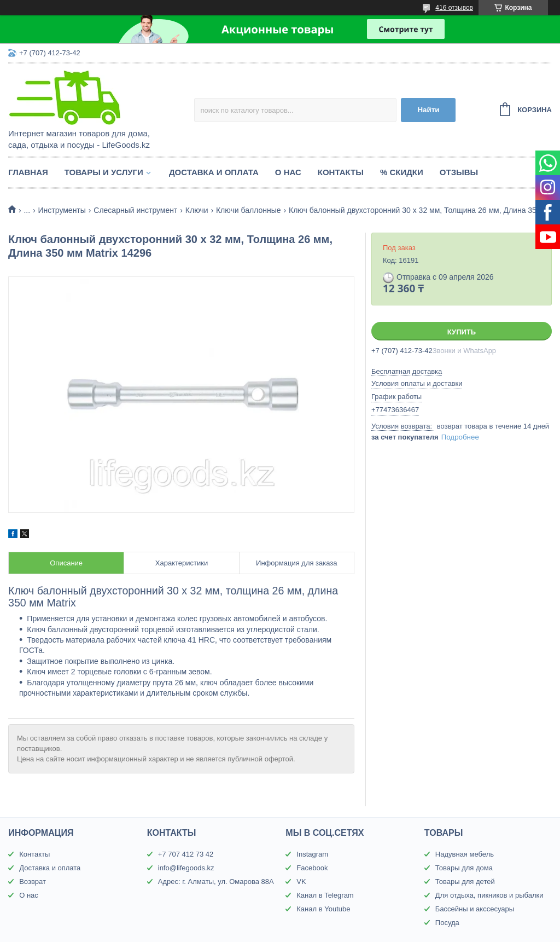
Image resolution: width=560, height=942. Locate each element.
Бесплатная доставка (407, 371)
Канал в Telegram (325, 895)
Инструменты (62, 210)
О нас (288, 172)
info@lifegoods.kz (186, 868)
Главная (28, 172)
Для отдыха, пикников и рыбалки (489, 895)
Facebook (312, 868)
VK (301, 882)
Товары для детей (465, 882)
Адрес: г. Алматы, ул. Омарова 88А (216, 882)
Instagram (312, 854)
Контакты (341, 172)
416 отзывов (454, 8)
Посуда (447, 923)
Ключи (197, 210)
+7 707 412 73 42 (186, 854)
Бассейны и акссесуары (475, 909)
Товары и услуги (104, 172)
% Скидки (402, 172)
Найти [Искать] (428, 110)
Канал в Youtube (323, 909)
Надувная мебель (465, 854)
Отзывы (459, 172)
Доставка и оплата (214, 172)
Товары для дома (464, 868)
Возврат (33, 882)
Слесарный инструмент (135, 210)
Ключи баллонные (249, 210)
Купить (462, 332)
